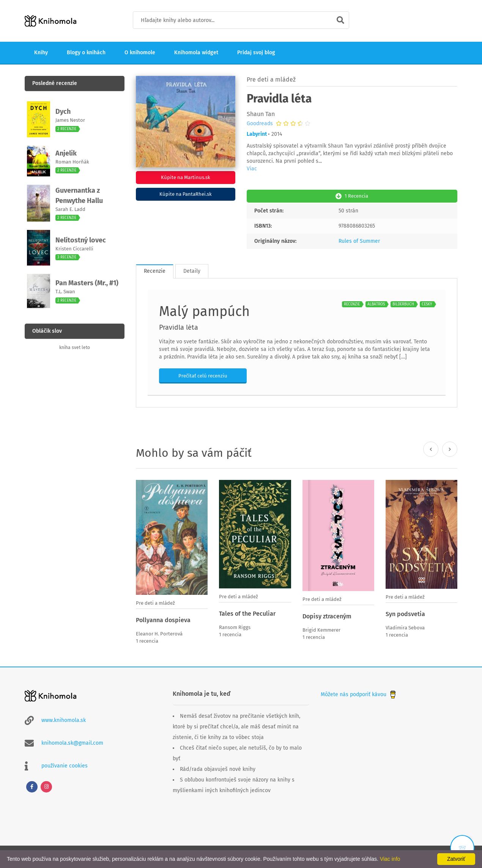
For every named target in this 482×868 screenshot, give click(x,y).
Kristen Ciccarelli (74, 249)
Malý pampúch (204, 311)
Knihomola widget (196, 53)
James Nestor (70, 120)
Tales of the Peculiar (247, 613)
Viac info (390, 859)
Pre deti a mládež (271, 79)
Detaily (192, 270)
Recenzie (155, 270)
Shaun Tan (261, 114)
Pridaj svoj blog (256, 53)
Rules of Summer (359, 240)
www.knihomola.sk (64, 719)
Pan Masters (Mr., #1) (87, 283)
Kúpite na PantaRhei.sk (186, 194)
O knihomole (140, 53)
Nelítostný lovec (81, 240)
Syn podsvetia (405, 613)
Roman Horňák (72, 162)
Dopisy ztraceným (327, 616)
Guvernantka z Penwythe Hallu (79, 196)
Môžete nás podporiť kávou (359, 693)
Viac (252, 169)
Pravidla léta (179, 327)
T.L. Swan (65, 292)
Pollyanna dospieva (163, 619)
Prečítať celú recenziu (203, 375)
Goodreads (260, 124)
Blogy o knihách (86, 53)
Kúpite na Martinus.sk (186, 177)
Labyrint (257, 134)
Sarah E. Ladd (70, 209)
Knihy (41, 53)
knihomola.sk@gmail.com (72, 742)
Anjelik (66, 153)
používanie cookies (65, 765)
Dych (63, 112)
